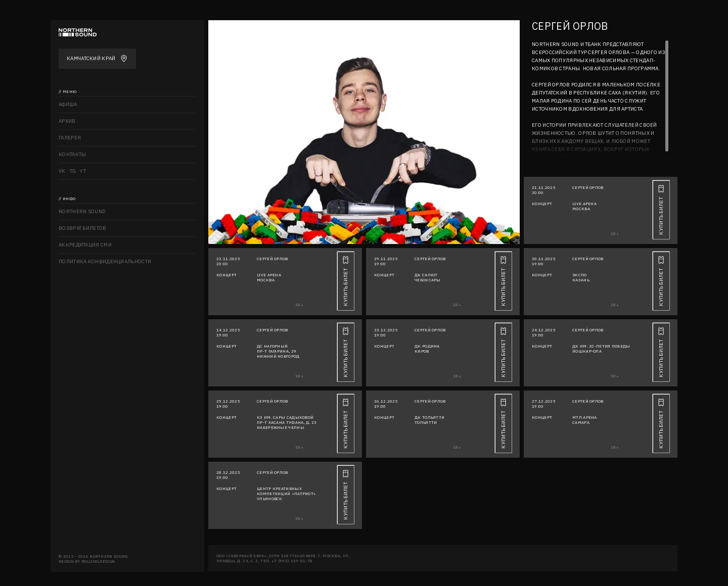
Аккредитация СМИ (85, 245)
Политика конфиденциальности (105, 261)
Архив (67, 121)
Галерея (70, 138)
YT (83, 171)
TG (73, 171)
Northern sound (82, 211)
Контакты (72, 154)
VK (62, 171)
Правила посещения (88, 278)
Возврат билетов (83, 228)
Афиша (68, 104)
